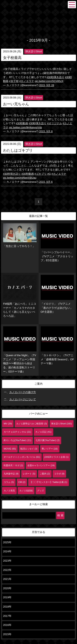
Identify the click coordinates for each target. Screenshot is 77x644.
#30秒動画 (22, 123)
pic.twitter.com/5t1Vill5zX (49, 81)
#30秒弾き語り (55, 77)
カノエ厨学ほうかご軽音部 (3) (32, 424)
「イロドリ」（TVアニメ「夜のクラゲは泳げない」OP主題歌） (57, 294)
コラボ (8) (59, 474)
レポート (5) (29, 474)
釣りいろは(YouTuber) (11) (17, 440)
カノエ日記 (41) (43, 432)
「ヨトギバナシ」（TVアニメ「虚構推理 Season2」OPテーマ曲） (57, 346)
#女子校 (14, 81)
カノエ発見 (9, 491)
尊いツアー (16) (50, 449)
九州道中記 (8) (11, 474)
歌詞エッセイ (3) (29, 449)
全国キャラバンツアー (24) (41, 465)
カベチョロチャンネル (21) (17, 432)
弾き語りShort (34, 52)
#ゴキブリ (41, 174)
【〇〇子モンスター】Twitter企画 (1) (48, 482)
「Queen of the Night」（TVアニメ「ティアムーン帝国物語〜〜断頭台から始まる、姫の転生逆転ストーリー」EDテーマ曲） (20, 350)
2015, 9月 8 (46, 131)
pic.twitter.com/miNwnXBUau (20, 178)
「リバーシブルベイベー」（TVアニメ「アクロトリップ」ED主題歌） (57, 243)
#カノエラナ (27, 81)
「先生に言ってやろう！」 (20, 235)
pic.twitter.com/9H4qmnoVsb (26, 128)
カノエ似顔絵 (26, 491)
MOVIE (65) (10, 449)
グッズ (41, 491)
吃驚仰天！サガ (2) (13, 465)
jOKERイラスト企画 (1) (56, 457)
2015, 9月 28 (47, 85)
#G (49, 174)
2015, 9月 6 (46, 182)
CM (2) (22, 482)
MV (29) (8, 424)
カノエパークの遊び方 (23, 392)
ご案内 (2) (45, 474)
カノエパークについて (23, 399)
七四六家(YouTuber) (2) (48, 440)
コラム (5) (9, 482)
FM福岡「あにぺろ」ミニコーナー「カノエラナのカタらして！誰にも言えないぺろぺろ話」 (20, 296)
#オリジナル (55, 123)
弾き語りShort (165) (61, 424)
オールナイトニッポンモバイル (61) (22, 457)
